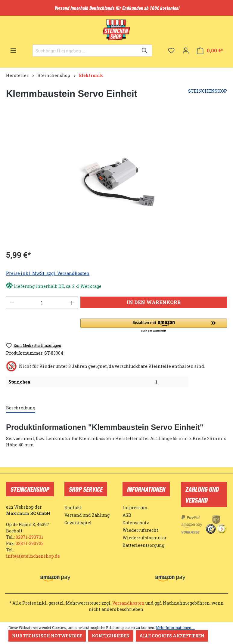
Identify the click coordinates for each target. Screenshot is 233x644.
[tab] (21, 408)
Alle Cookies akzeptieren (172, 636)
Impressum (135, 508)
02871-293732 (30, 543)
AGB (127, 515)
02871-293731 (29, 537)
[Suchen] (145, 51)
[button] (154, 326)
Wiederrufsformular (145, 538)
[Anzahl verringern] (12, 303)
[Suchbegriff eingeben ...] (85, 51)
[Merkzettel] (171, 51)
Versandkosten (128, 603)
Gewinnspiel (78, 523)
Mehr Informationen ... (175, 627)
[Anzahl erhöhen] (72, 303)
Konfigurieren (111, 636)
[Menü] (13, 51)
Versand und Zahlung (87, 515)
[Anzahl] (42, 303)
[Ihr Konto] (186, 51)
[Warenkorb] (210, 51)
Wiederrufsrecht (140, 530)
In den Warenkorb (154, 302)
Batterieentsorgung (143, 545)
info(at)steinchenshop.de (33, 556)
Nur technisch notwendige (47, 636)
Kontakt (73, 508)
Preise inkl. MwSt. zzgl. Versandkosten (48, 273)
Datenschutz (136, 523)
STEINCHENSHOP (208, 91)
